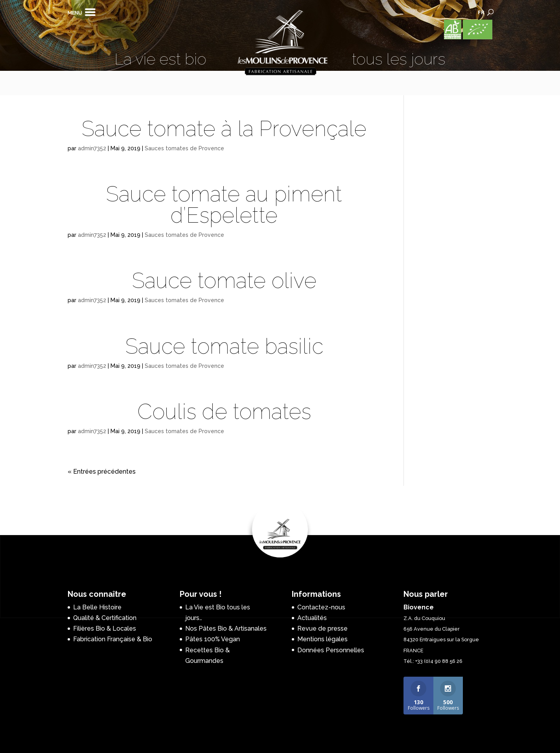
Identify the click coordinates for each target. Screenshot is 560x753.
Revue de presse (322, 628)
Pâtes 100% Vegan (213, 639)
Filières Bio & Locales (105, 628)
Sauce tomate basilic (224, 346)
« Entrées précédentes (102, 472)
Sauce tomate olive (224, 281)
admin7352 (92, 148)
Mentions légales (322, 639)
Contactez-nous (321, 607)
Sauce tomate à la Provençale (224, 129)
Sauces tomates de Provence (184, 148)
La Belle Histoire (97, 607)
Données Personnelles (331, 650)
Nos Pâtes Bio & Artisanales (226, 628)
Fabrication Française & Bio (113, 639)
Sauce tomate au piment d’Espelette (224, 205)
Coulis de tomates (224, 412)
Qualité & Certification (105, 618)
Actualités (312, 618)
